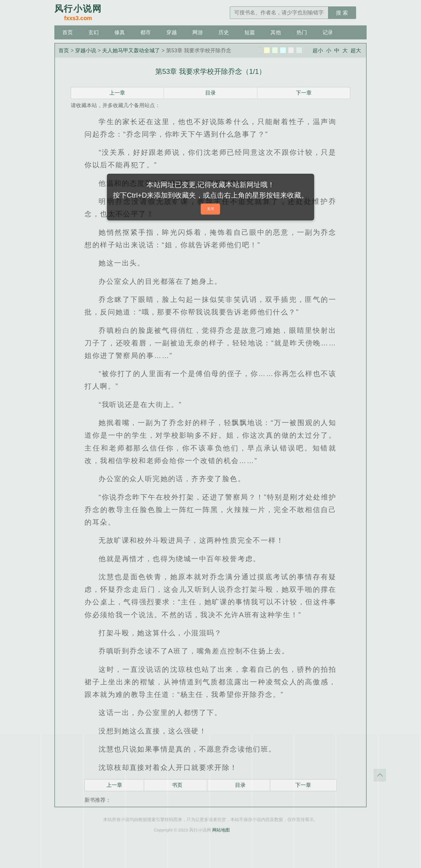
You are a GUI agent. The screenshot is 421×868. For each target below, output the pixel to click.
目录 (210, 93)
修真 (120, 32)
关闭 (210, 209)
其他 (276, 32)
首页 (68, 32)
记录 (328, 32)
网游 (198, 32)
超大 (356, 51)
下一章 (304, 93)
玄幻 (94, 32)
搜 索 (342, 13)
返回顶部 (380, 775)
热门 (302, 32)
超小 (318, 51)
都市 (146, 32)
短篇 (250, 32)
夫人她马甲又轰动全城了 (131, 51)
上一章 (117, 93)
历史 (224, 32)
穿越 (172, 32)
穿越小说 (86, 51)
